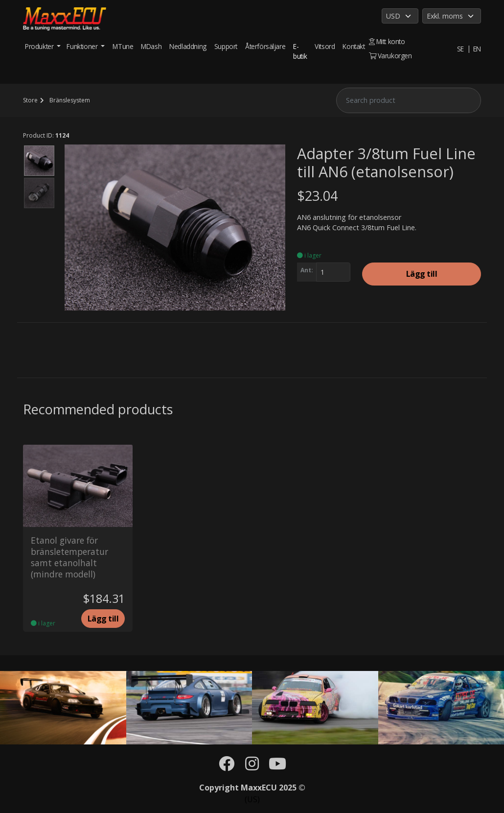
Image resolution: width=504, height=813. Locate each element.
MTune (123, 46)
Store (30, 100)
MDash (151, 46)
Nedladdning (188, 46)
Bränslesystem (70, 100)
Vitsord (325, 46)
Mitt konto (387, 41)
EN (477, 49)
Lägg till (422, 274)
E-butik (300, 51)
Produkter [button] (40, 46)
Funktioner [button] (83, 46)
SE (460, 49)
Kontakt (354, 46)
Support (226, 46)
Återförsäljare (265, 46)
